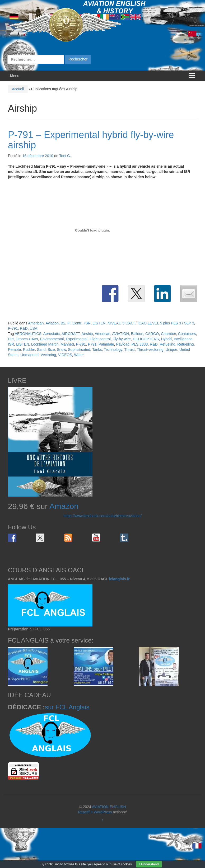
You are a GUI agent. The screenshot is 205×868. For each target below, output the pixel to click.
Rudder (29, 350)
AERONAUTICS (28, 334)
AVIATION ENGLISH (109, 807)
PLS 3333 (140, 344)
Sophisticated (79, 350)
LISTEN (99, 323)
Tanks (97, 350)
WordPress (103, 812)
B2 (63, 323)
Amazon (64, 506)
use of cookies (122, 864)
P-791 (13, 328)
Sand (41, 350)
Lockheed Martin (45, 344)
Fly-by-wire (122, 339)
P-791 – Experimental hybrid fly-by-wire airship (91, 140)
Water (79, 355)
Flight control (100, 339)
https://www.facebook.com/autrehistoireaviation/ (102, 516)
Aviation (52, 323)
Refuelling (185, 344)
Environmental (52, 339)
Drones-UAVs (27, 339)
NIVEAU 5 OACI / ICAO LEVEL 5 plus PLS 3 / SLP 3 (151, 323)
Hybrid (166, 339)
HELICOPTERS (146, 339)
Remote (14, 350)
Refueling (167, 344)
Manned (67, 344)
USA (33, 328)
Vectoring (48, 355)
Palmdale (106, 344)
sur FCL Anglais (67, 707)
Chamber (168, 334)
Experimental (77, 339)
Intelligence (183, 339)
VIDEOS (65, 355)
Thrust (129, 350)
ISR (87, 323)
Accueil (18, 89)
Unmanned (29, 355)
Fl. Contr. (75, 323)
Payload (123, 344)
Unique (171, 350)
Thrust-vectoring (150, 350)
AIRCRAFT (71, 334)
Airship (87, 334)
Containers (187, 334)
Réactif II (85, 812)
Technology (113, 350)
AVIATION (121, 334)
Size (51, 350)
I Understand (149, 864)
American (36, 323)
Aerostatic (52, 334)
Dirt (11, 339)
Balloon (137, 334)
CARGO (152, 334)
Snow (61, 350)
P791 (92, 344)
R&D (24, 328)
